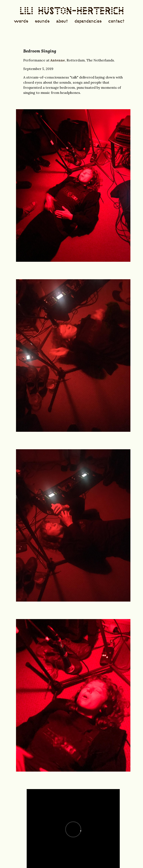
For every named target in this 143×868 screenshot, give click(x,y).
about (62, 22)
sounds (42, 22)
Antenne (58, 60)
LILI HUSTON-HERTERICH (72, 12)
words (21, 22)
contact (116, 22)
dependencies (88, 22)
